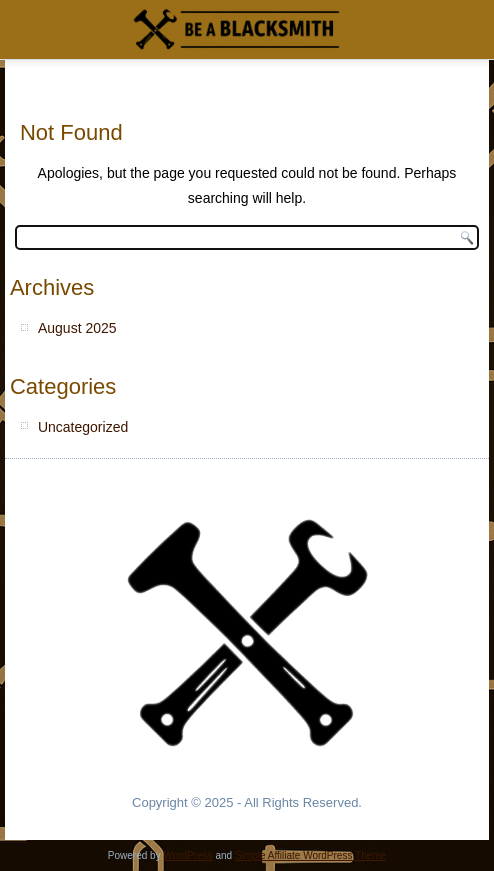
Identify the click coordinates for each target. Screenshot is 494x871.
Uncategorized (83, 427)
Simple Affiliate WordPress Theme (310, 855)
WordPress (187, 855)
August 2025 (77, 328)
